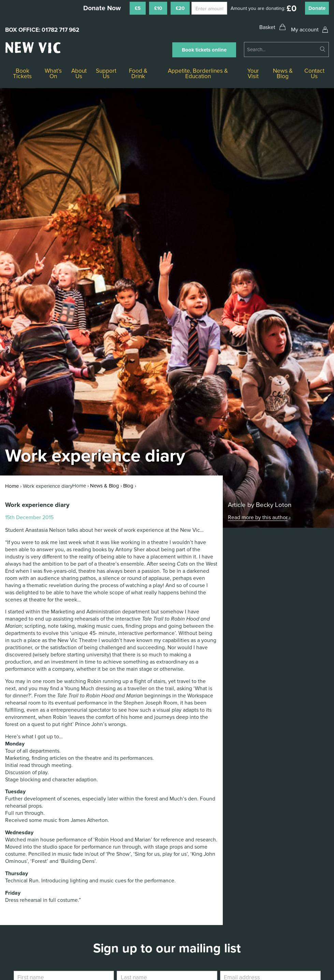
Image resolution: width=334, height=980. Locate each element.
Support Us (106, 74)
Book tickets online (204, 50)
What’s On (53, 74)
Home (12, 486)
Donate (317, 8)
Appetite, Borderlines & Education (198, 74)
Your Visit (253, 74)
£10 (158, 8)
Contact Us (314, 74)
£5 (138, 8)
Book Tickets (22, 74)
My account (305, 30)
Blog (128, 486)
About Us (79, 74)
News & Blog (283, 74)
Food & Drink (138, 74)
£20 (180, 8)
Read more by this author (258, 517)
